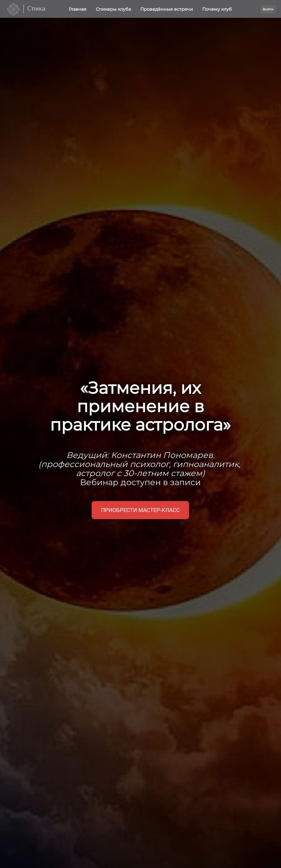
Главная (78, 9)
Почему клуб (217, 9)
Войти (268, 9)
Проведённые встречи (167, 9)
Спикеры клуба (114, 9)
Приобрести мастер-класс (140, 510)
